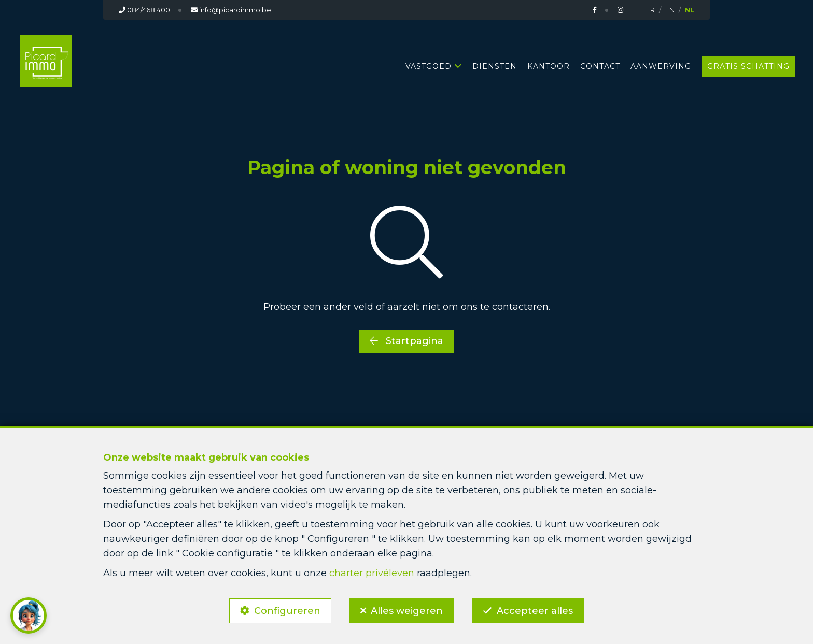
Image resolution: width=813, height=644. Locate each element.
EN (670, 10)
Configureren (287, 611)
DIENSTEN (495, 66)
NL (690, 10)
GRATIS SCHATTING (748, 66)
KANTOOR (549, 66)
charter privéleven (372, 573)
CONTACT (600, 66)
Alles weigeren (407, 611)
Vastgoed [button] (429, 66)
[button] (29, 616)
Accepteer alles (535, 611)
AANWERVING (661, 66)
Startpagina (406, 341)
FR (650, 10)
